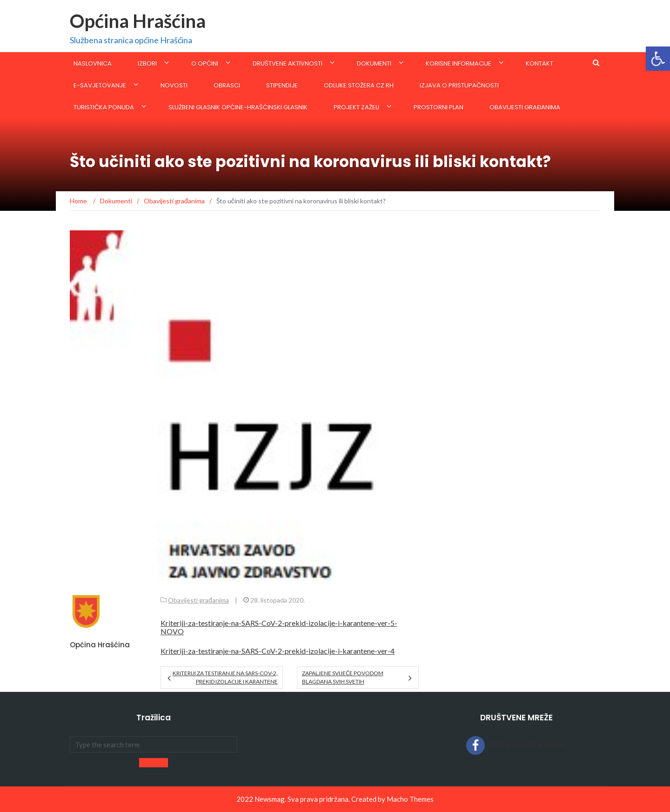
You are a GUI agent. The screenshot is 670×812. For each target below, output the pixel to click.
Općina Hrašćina (138, 21)
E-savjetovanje (100, 85)
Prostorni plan (439, 107)
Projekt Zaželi (356, 107)
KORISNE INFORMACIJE (459, 64)
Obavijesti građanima (525, 107)
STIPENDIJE (282, 85)
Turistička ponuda (104, 107)
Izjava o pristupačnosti (459, 85)
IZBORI (147, 64)
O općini (205, 64)
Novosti (174, 85)
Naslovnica (93, 64)
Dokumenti (374, 64)
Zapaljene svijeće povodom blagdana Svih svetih (343, 677)
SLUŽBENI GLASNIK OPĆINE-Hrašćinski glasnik (238, 107)
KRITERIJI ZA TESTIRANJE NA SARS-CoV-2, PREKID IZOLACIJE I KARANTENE (225, 677)
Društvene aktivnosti (288, 64)
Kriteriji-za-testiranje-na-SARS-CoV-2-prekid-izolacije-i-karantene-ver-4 (278, 651)
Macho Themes (410, 799)
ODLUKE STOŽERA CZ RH (359, 85)
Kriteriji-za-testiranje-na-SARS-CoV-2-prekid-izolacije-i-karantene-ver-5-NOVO (279, 627)
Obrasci (227, 85)
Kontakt (539, 64)
